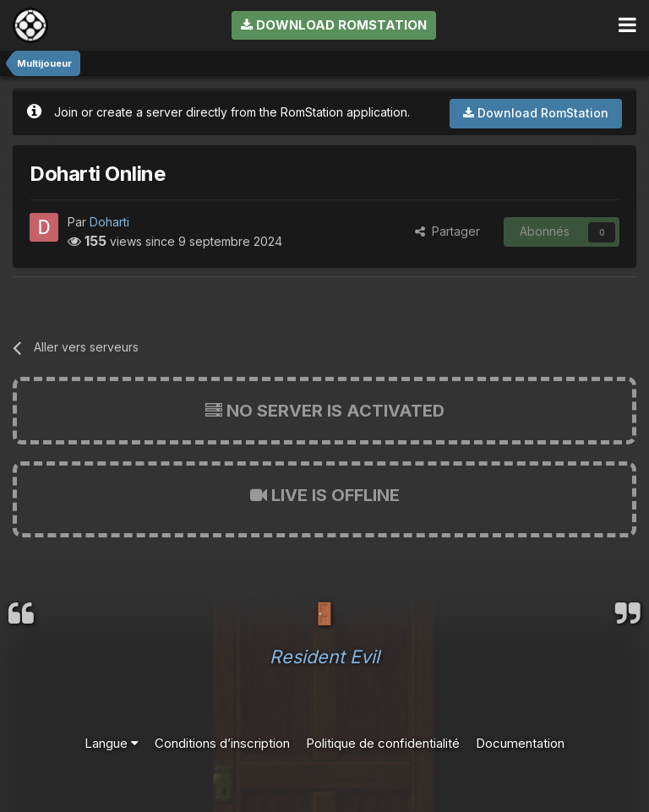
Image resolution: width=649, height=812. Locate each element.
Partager (447, 231)
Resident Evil (324, 657)
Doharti (109, 222)
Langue (112, 743)
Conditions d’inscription (222, 743)
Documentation (520, 743)
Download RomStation (334, 25)
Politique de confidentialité (383, 743)
